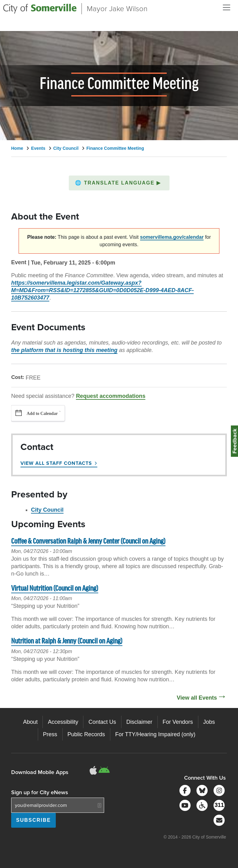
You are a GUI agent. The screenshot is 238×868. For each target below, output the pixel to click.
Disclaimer (139, 722)
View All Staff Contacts (56, 463)
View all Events (197, 698)
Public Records (86, 734)
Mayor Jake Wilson (117, 9)
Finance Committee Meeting (115, 148)
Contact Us (102, 722)
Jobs (209, 722)
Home (17, 148)
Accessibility (63, 722)
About (30, 722)
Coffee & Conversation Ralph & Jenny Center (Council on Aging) (88, 542)
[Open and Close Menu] (227, 7)
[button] (119, 183)
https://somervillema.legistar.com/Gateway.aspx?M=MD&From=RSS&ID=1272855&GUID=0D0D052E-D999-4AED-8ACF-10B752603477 (102, 290)
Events (38, 148)
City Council (66, 148)
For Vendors (178, 722)
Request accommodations (111, 396)
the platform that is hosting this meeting (64, 350)
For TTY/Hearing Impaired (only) (155, 734)
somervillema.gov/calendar (172, 237)
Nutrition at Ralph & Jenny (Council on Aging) (67, 641)
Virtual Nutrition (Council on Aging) (55, 589)
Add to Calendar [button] (42, 414)
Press (50, 734)
